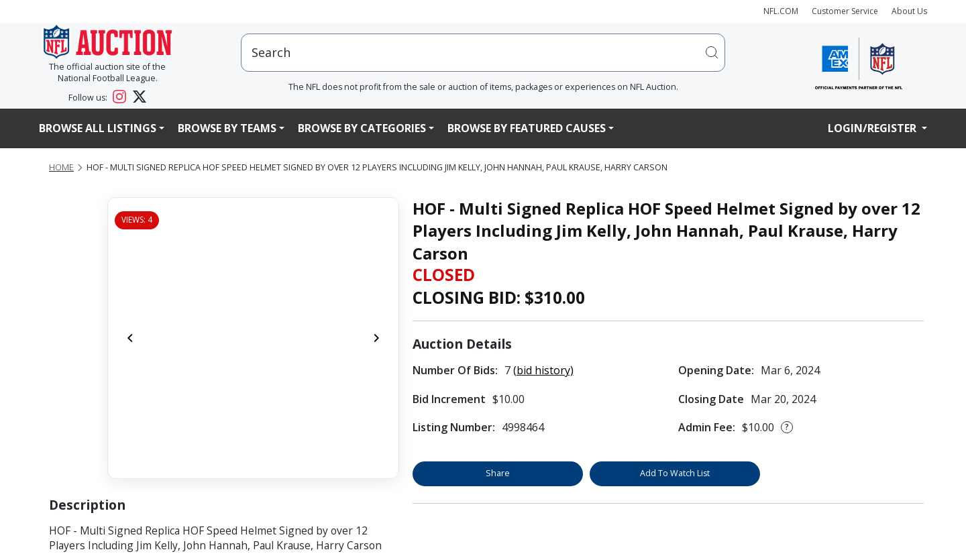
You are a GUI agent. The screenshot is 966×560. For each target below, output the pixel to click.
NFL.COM (781, 11)
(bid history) (543, 370)
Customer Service (845, 11)
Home (61, 167)
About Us (909, 11)
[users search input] (483, 53)
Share (498, 473)
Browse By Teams (227, 128)
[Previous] (130, 338)
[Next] (376, 338)
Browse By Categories (362, 128)
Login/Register (873, 128)
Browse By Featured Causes (527, 128)
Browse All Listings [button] (98, 128)
